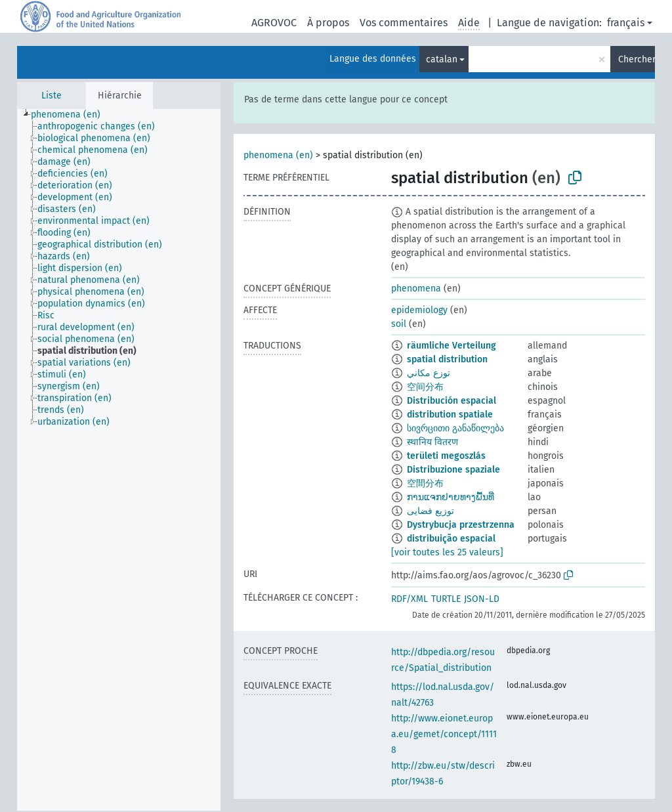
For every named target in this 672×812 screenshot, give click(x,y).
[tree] (119, 460)
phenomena (416, 288)
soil (399, 324)
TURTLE (446, 599)
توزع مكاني (429, 373)
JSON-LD (482, 599)
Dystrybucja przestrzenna (461, 525)
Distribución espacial (451, 401)
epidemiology (419, 310)
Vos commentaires (404, 23)
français (626, 23)
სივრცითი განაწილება (455, 428)
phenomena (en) (278, 155)
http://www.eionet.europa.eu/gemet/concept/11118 (444, 734)
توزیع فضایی (430, 511)
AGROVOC (274, 23)
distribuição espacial (451, 539)
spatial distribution (447, 359)
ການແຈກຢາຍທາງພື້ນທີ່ (451, 497)
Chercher (637, 59)
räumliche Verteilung (451, 346)
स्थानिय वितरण (432, 442)
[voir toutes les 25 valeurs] (447, 552)
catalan (442, 59)
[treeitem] (71, 115)
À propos (328, 23)
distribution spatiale (450, 415)
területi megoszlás (446, 456)
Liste (52, 96)
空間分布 (425, 483)
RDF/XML (409, 599)
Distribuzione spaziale (453, 470)
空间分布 (425, 387)
